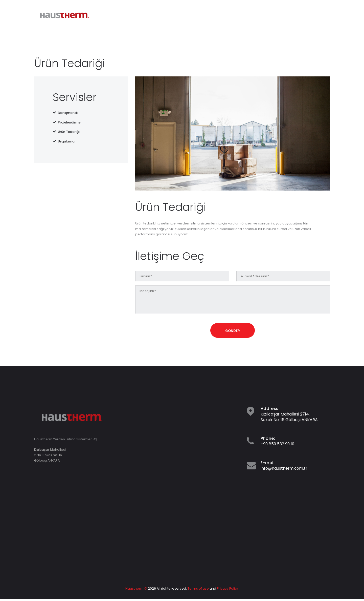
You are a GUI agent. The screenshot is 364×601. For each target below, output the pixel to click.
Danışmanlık (68, 113)
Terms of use (198, 590)
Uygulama (66, 141)
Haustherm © (136, 590)
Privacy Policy (228, 590)
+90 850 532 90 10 (278, 446)
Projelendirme (69, 122)
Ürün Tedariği (69, 132)
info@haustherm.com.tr (284, 470)
